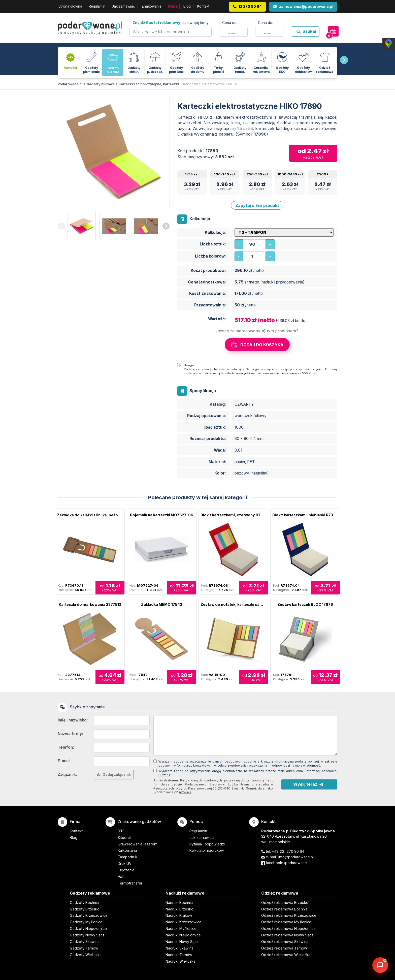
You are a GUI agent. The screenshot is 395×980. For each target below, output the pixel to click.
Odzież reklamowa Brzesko (285, 903)
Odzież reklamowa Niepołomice (288, 928)
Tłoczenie (126, 870)
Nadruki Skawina (179, 948)
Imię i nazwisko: (73, 720)
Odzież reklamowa (280, 893)
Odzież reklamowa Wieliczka (286, 955)
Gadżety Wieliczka (86, 955)
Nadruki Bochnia (179, 903)
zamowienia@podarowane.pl (306, 6)
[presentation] (344, 60)
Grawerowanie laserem (138, 844)
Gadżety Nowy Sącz (87, 935)
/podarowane (295, 863)
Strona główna (70, 6)
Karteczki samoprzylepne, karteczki (149, 84)
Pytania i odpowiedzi (207, 844)
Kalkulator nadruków (207, 850)
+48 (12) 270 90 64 (288, 851)
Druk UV (125, 863)
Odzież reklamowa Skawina (285, 942)
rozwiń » (165, 775)
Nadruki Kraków (179, 915)
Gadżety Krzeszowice (89, 915)
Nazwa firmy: (70, 734)
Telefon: (66, 747)
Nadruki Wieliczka (180, 961)
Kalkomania (127, 850)
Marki (172, 6)
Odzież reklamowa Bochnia (284, 909)
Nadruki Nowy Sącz (182, 942)
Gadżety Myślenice (86, 922)
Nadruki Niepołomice (183, 935)
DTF (121, 831)
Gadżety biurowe (101, 84)
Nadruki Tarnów (179, 955)
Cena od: (230, 23)
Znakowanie (152, 6)
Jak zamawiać (123, 6)
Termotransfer (130, 883)
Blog (187, 6)
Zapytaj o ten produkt (257, 205)
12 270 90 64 (250, 6)
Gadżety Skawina (85, 942)
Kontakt (203, 6)
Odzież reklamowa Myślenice (286, 922)
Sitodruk (125, 837)
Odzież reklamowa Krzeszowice (289, 915)
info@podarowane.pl (296, 857)
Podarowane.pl (70, 84)
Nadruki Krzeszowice (184, 922)
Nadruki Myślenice (181, 928)
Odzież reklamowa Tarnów (284, 948)
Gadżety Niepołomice (88, 928)
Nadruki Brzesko (179, 909)
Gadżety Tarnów (84, 948)
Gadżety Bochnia (84, 903)
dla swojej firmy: (171, 23)
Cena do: (266, 23)
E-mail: (64, 761)
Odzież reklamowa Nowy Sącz (287, 935)
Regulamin (97, 6)
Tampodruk (127, 857)
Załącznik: (67, 774)
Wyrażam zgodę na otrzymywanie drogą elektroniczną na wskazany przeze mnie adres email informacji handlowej (248, 773)
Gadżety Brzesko (85, 909)
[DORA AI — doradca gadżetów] (380, 965)
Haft (121, 877)
